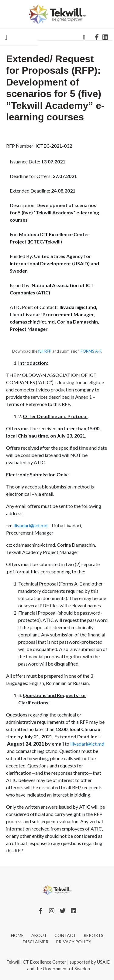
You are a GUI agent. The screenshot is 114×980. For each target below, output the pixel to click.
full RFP (45, 351)
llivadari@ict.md (30, 525)
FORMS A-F (91, 351)
